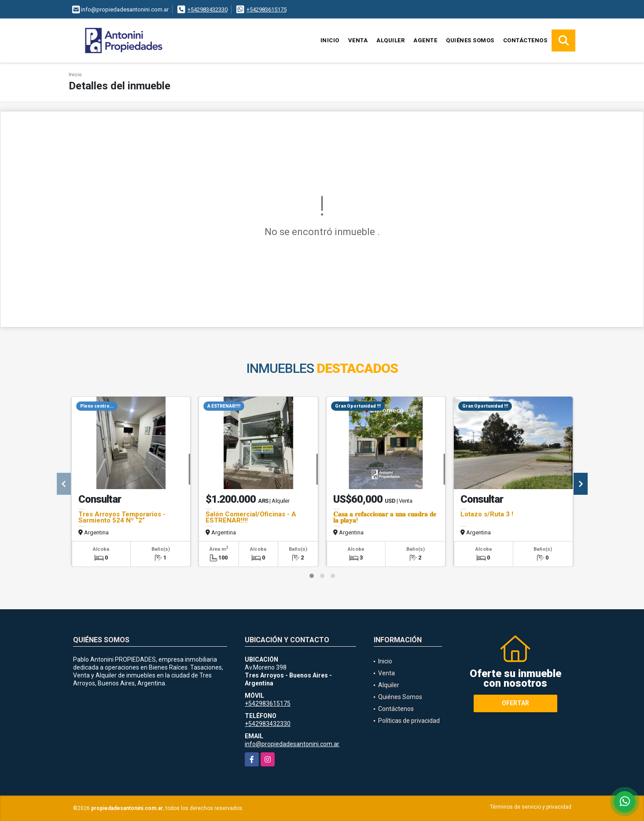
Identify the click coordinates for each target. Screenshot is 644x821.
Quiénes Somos (470, 40)
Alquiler (390, 40)
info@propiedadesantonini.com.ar (292, 744)
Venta (358, 40)
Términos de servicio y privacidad (531, 807)
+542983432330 (208, 9)
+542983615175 (267, 9)
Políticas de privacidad (409, 721)
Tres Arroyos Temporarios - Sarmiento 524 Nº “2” (122, 517)
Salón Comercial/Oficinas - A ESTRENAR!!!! (251, 517)
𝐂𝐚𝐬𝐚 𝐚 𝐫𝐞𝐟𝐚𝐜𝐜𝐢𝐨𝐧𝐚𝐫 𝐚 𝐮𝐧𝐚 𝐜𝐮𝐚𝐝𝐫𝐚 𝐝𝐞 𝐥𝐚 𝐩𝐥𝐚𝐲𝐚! (385, 517)
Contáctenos (525, 40)
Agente (425, 40)
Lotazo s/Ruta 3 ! (487, 514)
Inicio (330, 40)
